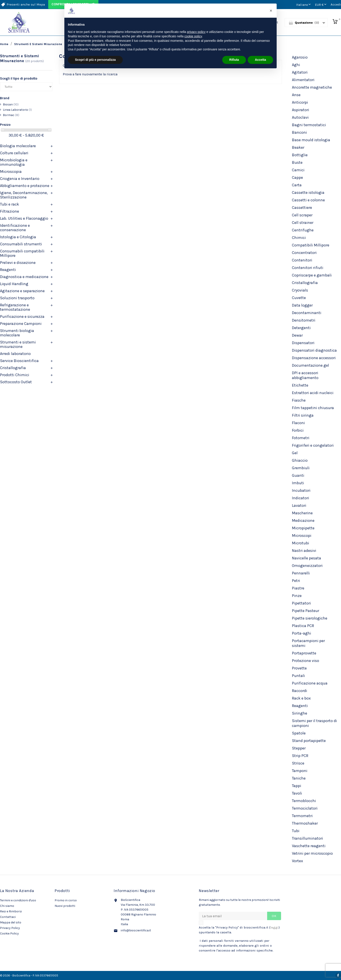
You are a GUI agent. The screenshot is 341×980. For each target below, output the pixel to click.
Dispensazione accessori (314, 358)
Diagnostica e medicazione (24, 277)
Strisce (298, 763)
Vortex (297, 861)
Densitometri (304, 320)
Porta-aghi (302, 633)
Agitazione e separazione (22, 291)
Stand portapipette (309, 741)
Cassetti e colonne (308, 200)
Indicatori (301, 498)
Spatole (299, 733)
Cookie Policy (9, 933)
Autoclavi (300, 117)
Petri (296, 581)
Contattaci (8, 917)
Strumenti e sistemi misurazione (18, 344)
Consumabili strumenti (21, 244)
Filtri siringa (303, 415)
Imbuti (298, 483)
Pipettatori (301, 603)
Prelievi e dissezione (18, 263)
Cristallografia (13, 368)
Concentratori (304, 253)
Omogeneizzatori (307, 566)
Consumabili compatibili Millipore (22, 253)
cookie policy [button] (193, 36)
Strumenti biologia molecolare (17, 333)
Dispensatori (303, 343)
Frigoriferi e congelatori (313, 445)
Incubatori (301, 490)
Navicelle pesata (307, 558)
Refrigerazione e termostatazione (15, 307)
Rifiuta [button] (234, 60)
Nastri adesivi (304, 551)
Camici (298, 170)
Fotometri (301, 438)
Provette (299, 668)
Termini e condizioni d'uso (18, 900)
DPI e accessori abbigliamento (305, 375)
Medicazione (303, 521)
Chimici (299, 238)
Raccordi (300, 691)
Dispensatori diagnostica (314, 350)
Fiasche (299, 400)
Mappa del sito (11, 922)
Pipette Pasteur (306, 611)
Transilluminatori (307, 838)
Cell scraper (302, 215)
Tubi (296, 831)
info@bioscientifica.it (136, 930)
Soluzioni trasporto (17, 298)
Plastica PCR (303, 626)
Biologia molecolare (18, 146)
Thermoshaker (305, 823)
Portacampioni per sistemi (308, 643)
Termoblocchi (304, 801)
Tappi (297, 786)
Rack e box (301, 698)
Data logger (302, 305)
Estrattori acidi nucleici (313, 393)
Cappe (297, 177)
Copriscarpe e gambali (312, 275)
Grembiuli (301, 468)
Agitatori (300, 72)
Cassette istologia (308, 193)
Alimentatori (303, 80)
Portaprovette (304, 653)
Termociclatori (305, 808)
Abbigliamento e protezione (25, 186)
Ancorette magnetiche (312, 87)
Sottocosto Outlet (16, 382)
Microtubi (301, 543)
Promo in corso (66, 900)
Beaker (298, 147)
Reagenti (8, 270)
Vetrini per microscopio (312, 853)
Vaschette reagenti (309, 846)
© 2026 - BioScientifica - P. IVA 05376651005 (29, 975)
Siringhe (300, 713)
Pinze (297, 596)
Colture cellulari (14, 153)
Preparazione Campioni (21, 324)
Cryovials (300, 290)
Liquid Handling (14, 284)
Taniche (299, 778)
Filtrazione (10, 211)
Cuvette (299, 298)
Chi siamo (7, 906)
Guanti (298, 475)
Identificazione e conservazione (15, 228)
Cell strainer (303, 223)
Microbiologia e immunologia (14, 162)
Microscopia (11, 172)
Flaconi (298, 423)
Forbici (298, 430)
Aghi (296, 65)
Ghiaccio (300, 460)
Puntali (298, 676)
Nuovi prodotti (65, 906)
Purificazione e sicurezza (22, 316)
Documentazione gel (310, 365)
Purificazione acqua (310, 683)
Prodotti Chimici (15, 375)
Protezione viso (306, 661)
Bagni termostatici (309, 125)
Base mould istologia (311, 140)
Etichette (300, 385)
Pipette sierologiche (310, 618)
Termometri (302, 816)
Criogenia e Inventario (20, 179)
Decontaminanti (307, 313)
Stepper (299, 748)
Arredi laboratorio (15, 354)
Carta (297, 185)
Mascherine (302, 513)
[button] (271, 11)
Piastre (298, 588)
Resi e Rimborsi (11, 911)
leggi (274, 927)
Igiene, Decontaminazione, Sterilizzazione (24, 195)
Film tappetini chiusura (313, 408)
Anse (296, 95)
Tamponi (300, 771)
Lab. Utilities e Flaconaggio (24, 218)
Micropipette (303, 528)
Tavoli (297, 793)
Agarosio (300, 57)
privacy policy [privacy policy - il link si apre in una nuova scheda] (196, 32)
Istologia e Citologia (18, 237)
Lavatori (299, 505)
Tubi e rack (10, 204)
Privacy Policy (10, 928)
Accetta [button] (260, 60)
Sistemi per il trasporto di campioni (314, 723)
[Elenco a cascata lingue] (304, 5)
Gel (295, 453)
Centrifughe (303, 230)
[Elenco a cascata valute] (321, 5)
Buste (297, 162)
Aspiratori (301, 110)
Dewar (297, 335)
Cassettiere (302, 208)
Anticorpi (300, 102)
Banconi (299, 132)
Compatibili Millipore (311, 245)
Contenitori (302, 260)
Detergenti (301, 328)
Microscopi (302, 536)
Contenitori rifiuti (308, 268)
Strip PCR (300, 756)
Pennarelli (301, 573)
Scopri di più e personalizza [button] (95, 60)
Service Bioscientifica (19, 361)
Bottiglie (300, 155)
